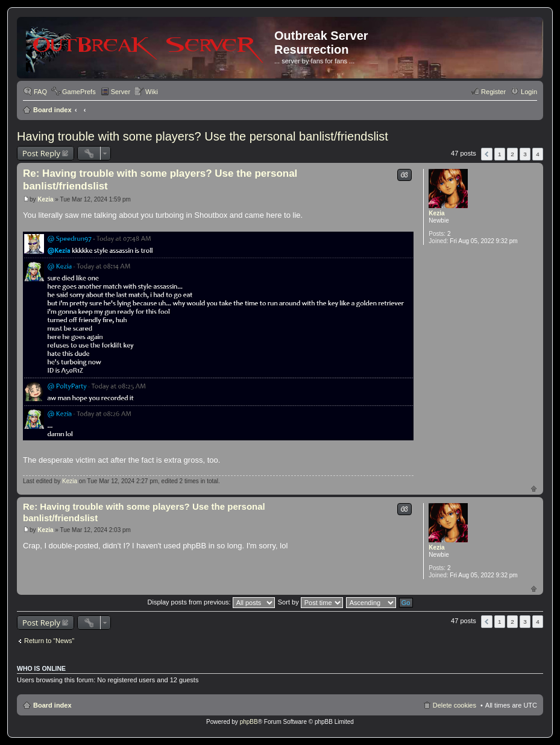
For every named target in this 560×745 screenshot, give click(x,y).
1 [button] (500, 154)
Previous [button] (487, 154)
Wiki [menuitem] (152, 92)
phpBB (249, 722)
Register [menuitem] (493, 92)
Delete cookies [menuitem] (455, 705)
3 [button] (525, 154)
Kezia (436, 213)
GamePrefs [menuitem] (79, 92)
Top (534, 488)
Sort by (310, 602)
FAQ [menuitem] (40, 92)
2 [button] (512, 154)
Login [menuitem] (529, 92)
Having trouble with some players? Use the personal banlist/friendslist (203, 136)
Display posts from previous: (211, 602)
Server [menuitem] (121, 92)
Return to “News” (49, 641)
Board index (52, 110)
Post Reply (41, 153)
